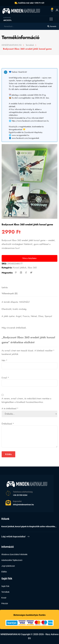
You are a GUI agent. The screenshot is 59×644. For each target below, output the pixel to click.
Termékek (5, 592)
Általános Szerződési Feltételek (14, 554)
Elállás (4, 572)
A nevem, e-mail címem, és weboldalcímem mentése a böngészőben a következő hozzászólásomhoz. (26, 400)
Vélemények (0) (10, 293)
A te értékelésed (10, 408)
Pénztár (5, 603)
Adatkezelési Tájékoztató (12, 560)
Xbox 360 (32, 268)
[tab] (29, 288)
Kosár (4, 598)
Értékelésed (8, 424)
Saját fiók (5, 586)
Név (4, 360)
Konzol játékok (20, 268)
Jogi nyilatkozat (8, 566)
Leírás (5, 287)
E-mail (5, 378)
